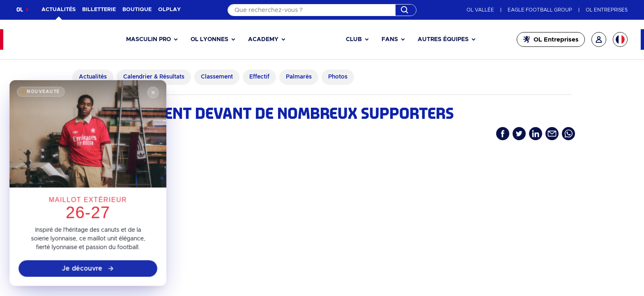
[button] (152, 40)
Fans (390, 39)
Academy (263, 39)
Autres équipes (443, 39)
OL (20, 10)
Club (354, 39)
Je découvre (88, 272)
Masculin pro (148, 39)
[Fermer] (150, 104)
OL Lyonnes (209, 39)
